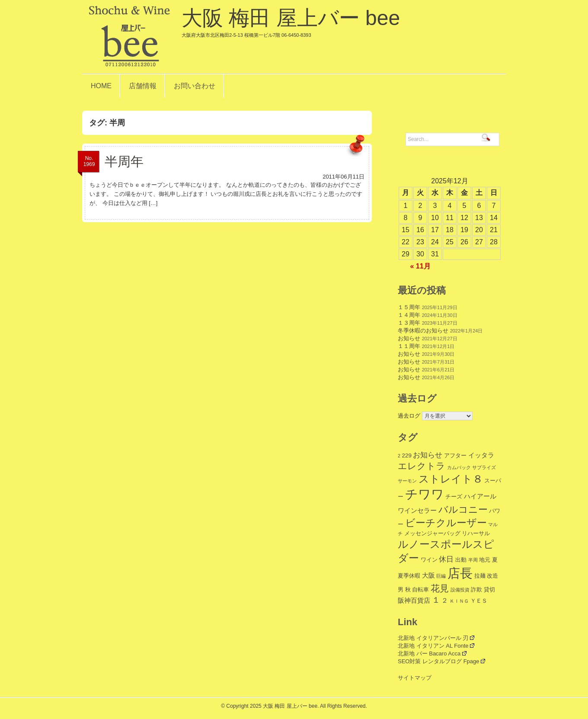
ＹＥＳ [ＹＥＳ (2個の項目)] (479, 601)
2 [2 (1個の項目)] (399, 456)
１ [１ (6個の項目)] (436, 600)
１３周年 (409, 323)
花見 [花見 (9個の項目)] (440, 588)
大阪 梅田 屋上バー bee (291, 22)
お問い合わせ (195, 86)
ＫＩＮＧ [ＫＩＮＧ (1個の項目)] (459, 601)
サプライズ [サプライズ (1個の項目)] (484, 467)
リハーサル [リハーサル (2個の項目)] (476, 533)
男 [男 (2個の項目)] (401, 590)
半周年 (124, 161)
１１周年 (409, 346)
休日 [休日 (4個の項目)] (446, 559)
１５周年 (409, 307)
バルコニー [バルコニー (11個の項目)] (463, 510)
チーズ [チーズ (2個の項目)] (454, 497)
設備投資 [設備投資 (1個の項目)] (460, 590)
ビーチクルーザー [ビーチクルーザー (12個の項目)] (446, 523)
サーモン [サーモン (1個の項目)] (407, 481)
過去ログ (409, 416)
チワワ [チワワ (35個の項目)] (425, 494)
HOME (101, 86)
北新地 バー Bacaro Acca (432, 653)
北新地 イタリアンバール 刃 (436, 638)
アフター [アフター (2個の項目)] (455, 455)
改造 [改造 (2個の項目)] (492, 576)
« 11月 (420, 266)
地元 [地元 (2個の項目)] (485, 560)
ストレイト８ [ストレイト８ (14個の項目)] (451, 479)
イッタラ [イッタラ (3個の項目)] (481, 455)
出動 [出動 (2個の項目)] (461, 560)
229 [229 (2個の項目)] (407, 455)
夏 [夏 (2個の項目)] (495, 560)
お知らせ (409, 338)
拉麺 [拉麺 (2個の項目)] (480, 576)
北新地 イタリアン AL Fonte (436, 646)
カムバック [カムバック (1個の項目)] (459, 467)
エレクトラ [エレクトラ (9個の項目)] (422, 466)
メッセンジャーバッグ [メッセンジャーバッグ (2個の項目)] (432, 533)
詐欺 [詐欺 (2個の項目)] (476, 590)
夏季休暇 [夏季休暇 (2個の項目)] (409, 576)
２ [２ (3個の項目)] (445, 600)
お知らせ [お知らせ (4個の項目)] (428, 455)
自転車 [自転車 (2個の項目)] (420, 590)
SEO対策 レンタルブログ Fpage (441, 661)
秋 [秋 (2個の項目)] (408, 590)
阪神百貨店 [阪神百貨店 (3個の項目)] (414, 600)
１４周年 (409, 315)
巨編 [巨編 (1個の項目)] (441, 576)
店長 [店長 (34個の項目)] (460, 573)
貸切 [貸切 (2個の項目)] (489, 590)
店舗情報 (143, 86)
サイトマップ (415, 678)
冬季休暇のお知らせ (423, 331)
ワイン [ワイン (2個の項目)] (429, 560)
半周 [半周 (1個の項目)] (473, 560)
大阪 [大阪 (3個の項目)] (428, 575)
